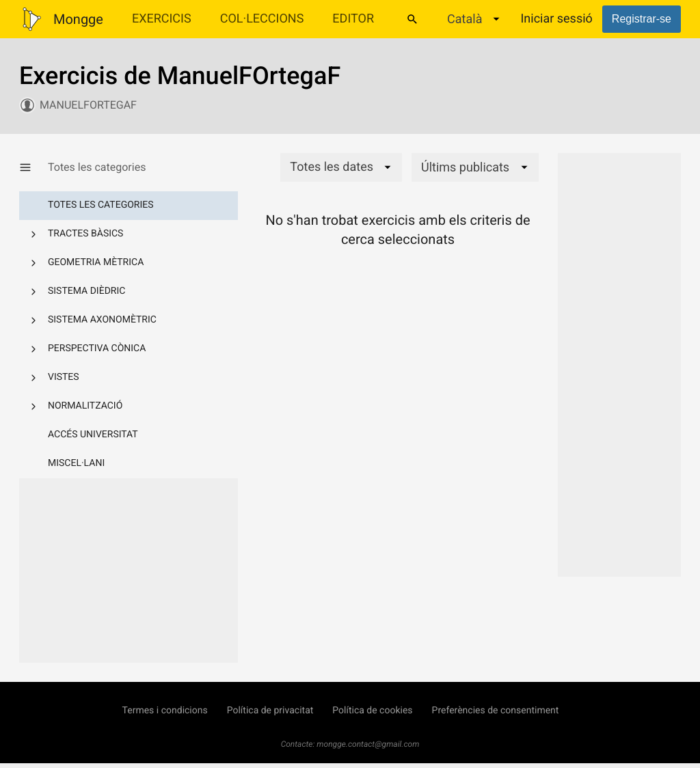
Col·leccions (262, 19)
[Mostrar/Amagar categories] (33, 167)
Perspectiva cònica (97, 348)
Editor (353, 19)
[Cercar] (412, 19)
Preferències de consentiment (496, 711)
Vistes (64, 377)
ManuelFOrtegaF (88, 105)
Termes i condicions (165, 711)
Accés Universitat (93, 435)
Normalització (85, 406)
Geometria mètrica (96, 262)
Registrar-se (642, 19)
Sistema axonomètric (102, 320)
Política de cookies (372, 711)
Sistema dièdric (86, 291)
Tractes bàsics (85, 234)
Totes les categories (101, 205)
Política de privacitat (270, 711)
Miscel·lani (76, 463)
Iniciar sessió (556, 19)
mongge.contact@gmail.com (368, 744)
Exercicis (162, 19)
